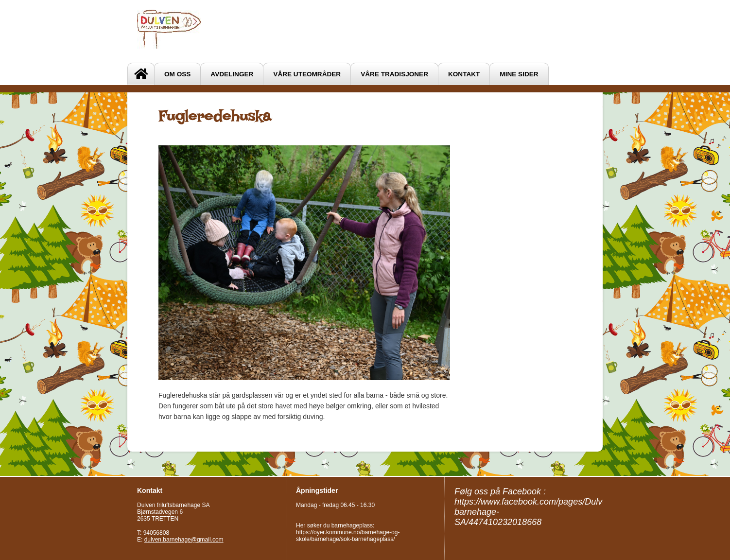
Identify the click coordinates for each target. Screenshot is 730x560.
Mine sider (519, 74)
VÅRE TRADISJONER (394, 74)
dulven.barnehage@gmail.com (184, 540)
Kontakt (464, 74)
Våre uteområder (307, 74)
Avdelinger (232, 74)
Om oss (177, 74)
